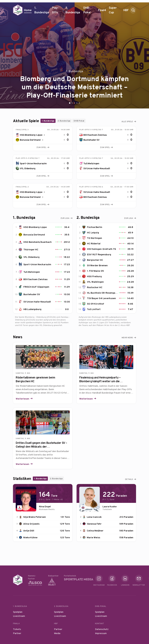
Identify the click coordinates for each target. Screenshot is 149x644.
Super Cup (115, 11)
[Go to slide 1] (70, 103)
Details (129, 479)
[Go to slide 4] (77, 103)
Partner (17, 633)
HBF (126, 11)
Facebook (112, 580)
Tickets (17, 629)
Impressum (101, 633)
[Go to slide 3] (74, 103)
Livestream (19, 616)
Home (28, 10)
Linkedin (125, 580)
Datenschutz (102, 629)
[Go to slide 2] (72, 103)
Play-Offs (55, 10)
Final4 (102, 11)
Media (57, 633)
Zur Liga (65, 218)
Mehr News (127, 338)
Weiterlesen (23, 399)
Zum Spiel (43, 147)
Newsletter (139, 580)
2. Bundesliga (73, 11)
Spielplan (18, 612)
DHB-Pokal (89, 11)
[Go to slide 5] (79, 103)
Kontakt (100, 623)
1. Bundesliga (42, 11)
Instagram (99, 580)
